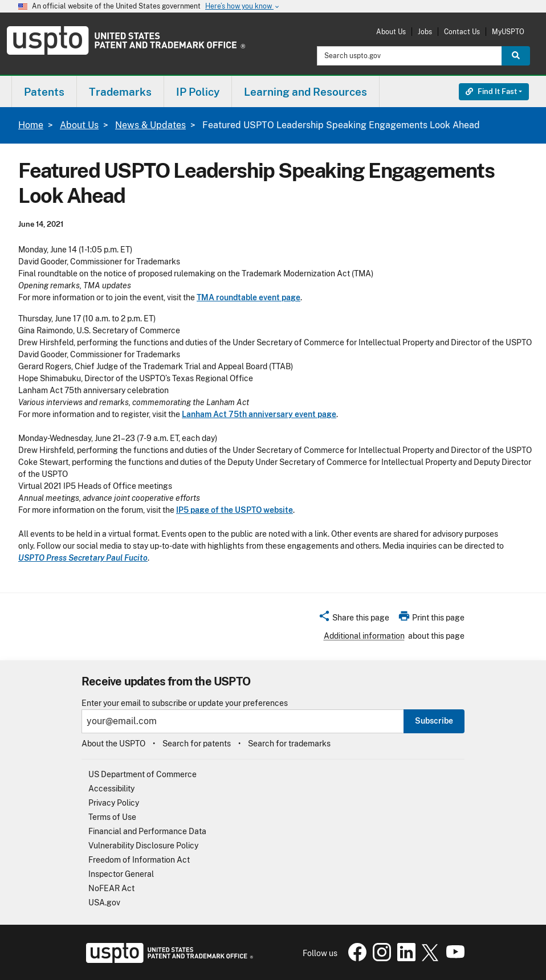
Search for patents (197, 744)
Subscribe (434, 721)
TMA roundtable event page (248, 297)
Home (31, 125)
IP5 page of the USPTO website (235, 510)
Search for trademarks (289, 744)
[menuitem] (44, 91)
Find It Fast (491, 91)
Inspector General (121, 874)
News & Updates (150, 125)
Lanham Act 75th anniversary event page (259, 414)
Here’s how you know (243, 7)
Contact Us (462, 32)
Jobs (425, 32)
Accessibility (111, 789)
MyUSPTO (508, 32)
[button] (354, 619)
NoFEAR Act (111, 888)
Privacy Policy (114, 803)
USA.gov (104, 903)
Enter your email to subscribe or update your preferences (185, 703)
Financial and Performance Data (147, 831)
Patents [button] (44, 92)
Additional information (364, 636)
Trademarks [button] (120, 92)
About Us (391, 32)
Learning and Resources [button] (305, 92)
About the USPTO (113, 744)
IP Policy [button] (198, 92)
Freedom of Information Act (139, 860)
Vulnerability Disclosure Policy (143, 846)
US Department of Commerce (142, 774)
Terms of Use (112, 817)
